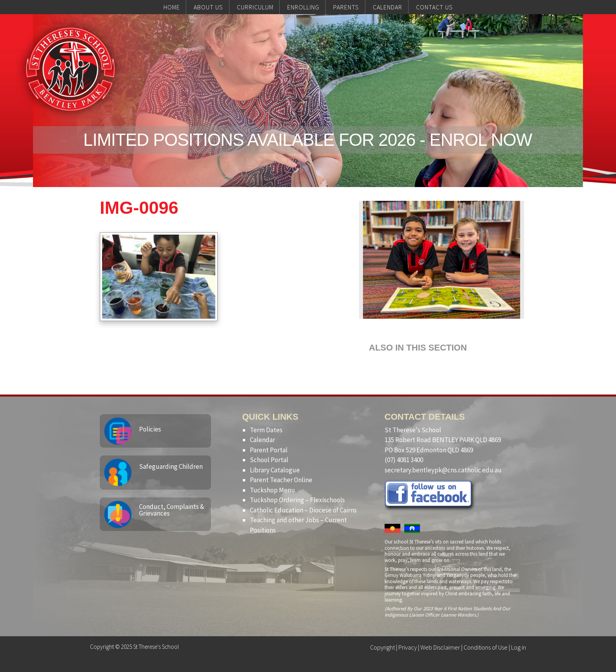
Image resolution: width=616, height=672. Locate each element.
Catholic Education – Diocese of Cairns (303, 510)
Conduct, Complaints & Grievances (172, 510)
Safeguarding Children (171, 466)
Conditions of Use (486, 647)
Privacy (408, 647)
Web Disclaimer (440, 647)
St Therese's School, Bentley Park (70, 69)
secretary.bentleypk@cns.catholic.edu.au (443, 470)
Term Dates (266, 430)
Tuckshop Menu (272, 490)
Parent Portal (269, 450)
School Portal (269, 460)
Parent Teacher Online (281, 480)
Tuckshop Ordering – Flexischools (297, 500)
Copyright (382, 647)
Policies (150, 429)
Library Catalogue (275, 470)
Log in (519, 647)
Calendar (262, 440)
